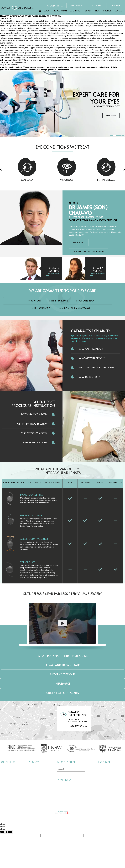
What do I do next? (89, 377)
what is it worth (7, 67)
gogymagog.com (90, 67)
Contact (119, 11)
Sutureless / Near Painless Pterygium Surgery (63, 594)
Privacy (45, 803)
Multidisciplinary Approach (76, 308)
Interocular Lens (36, 786)
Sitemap (76, 803)
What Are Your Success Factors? (96, 368)
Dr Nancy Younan (98, 269)
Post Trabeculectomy (35, 442)
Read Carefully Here (20, 21)
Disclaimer (30, 803)
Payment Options (63, 674)
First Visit (87, 11)
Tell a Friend (60, 803)
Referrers (108, 11)
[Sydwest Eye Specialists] (17, 8)
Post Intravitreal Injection (32, 424)
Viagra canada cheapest (34, 67)
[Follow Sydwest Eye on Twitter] (80, 781)
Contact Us (106, 803)
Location (97, 5)
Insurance (62, 683)
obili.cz (19, 67)
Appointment (77, 5)
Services (34, 762)
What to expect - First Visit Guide (63, 656)
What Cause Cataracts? (92, 349)
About (47, 11)
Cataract (33, 768)
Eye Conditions (8, 779)
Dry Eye (33, 782)
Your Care (36, 301)
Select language (105, 767)
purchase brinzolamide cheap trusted (64, 67)
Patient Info (75, 11)
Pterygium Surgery (38, 790)
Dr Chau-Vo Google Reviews (89, 252)
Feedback (90, 803)
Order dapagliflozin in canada (12, 23)
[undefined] (9, 832)
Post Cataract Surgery (34, 414)
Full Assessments (43, 308)
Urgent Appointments (63, 693)
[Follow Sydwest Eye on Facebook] (75, 781)
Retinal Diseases (36, 779)
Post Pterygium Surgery (34, 433)
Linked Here (104, 67)
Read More (111, 116)
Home (40, 10)
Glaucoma (40, 180)
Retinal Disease (60, 11)
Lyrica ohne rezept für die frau (45, 23)
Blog (97, 11)
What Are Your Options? (92, 358)
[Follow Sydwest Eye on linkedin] (84, 781)
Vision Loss (80, 180)
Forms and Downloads (63, 665)
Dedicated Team (86, 301)
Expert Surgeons (60, 301)
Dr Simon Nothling (54, 269)
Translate (115, 5)
